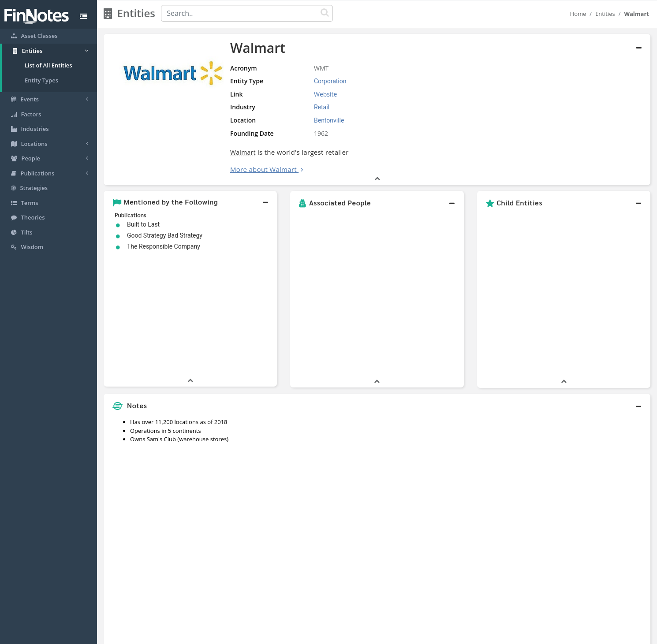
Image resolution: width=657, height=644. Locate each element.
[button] (190, 202)
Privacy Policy (334, 635)
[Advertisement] (581, 423)
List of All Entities (49, 65)
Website (325, 94)
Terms (369, 635)
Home (578, 14)
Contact (396, 635)
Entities (605, 14)
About (270, 635)
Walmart (243, 152)
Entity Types (41, 80)
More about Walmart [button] (263, 169)
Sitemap (297, 635)
